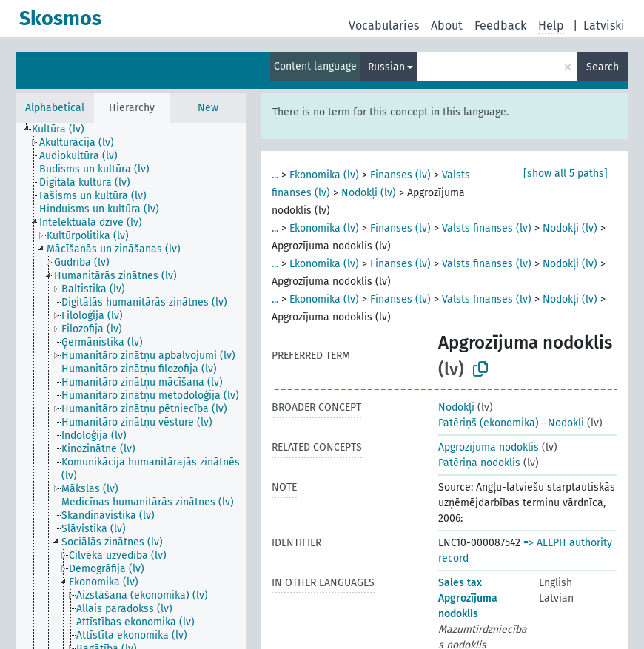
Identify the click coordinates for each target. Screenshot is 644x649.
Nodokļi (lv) (369, 193)
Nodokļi (456, 407)
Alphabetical (55, 108)
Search (603, 67)
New (208, 108)
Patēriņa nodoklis (479, 463)
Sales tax (460, 583)
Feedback (500, 26)
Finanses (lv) (400, 175)
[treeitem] (64, 130)
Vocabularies (384, 26)
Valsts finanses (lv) (487, 228)
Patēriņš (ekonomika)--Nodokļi (511, 423)
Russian (386, 67)
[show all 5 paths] (566, 174)
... (275, 175)
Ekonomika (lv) (324, 175)
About (447, 26)
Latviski (604, 26)
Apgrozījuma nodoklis (489, 447)
